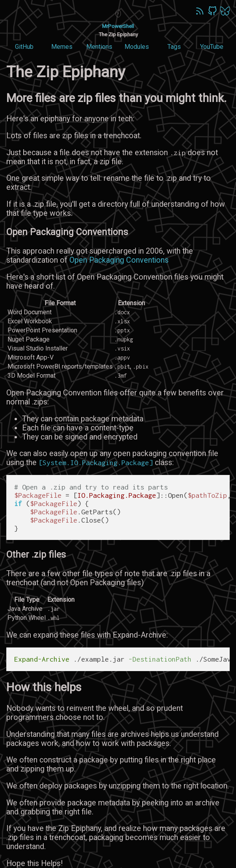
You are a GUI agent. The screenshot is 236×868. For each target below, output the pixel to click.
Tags (174, 47)
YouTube (212, 47)
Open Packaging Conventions (119, 260)
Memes (62, 47)
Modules (137, 47)
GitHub (24, 47)
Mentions (99, 47)
